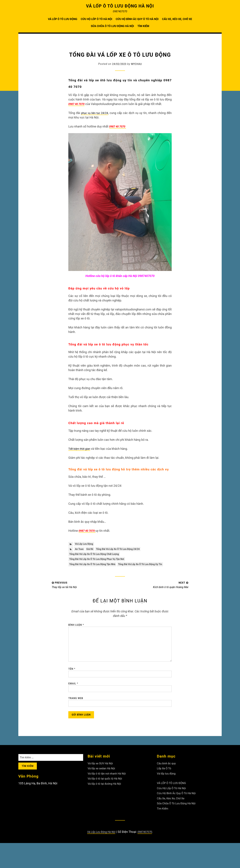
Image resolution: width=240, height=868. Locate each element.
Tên (72, 687)
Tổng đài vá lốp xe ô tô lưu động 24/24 (123, 550)
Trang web (76, 720)
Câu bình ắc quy (167, 788)
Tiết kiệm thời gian (81, 449)
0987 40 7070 (119, 126)
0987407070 (146, 857)
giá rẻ (92, 550)
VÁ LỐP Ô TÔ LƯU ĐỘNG (63, 19)
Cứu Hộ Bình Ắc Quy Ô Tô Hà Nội (137, 19)
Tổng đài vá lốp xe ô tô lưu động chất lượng (97, 556)
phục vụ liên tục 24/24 (97, 113)
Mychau (137, 64)
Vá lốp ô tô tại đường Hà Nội (106, 809)
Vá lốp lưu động (85, 544)
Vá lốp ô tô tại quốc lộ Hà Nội (107, 803)
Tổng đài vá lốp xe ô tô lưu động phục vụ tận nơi (100, 561)
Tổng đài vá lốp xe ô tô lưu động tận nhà (95, 567)
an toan (80, 550)
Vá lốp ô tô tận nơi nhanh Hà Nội (109, 798)
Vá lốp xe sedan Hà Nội (103, 793)
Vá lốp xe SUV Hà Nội (102, 788)
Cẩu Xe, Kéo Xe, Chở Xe (177, 19)
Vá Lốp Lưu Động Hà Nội (100, 857)
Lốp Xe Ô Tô (165, 793)
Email (73, 704)
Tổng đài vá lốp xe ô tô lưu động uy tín (94, 573)
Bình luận (76, 634)
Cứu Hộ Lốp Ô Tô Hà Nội (96, 19)
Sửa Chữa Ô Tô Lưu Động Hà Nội (112, 26)
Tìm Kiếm (143, 26)
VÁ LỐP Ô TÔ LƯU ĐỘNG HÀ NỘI (120, 6)
